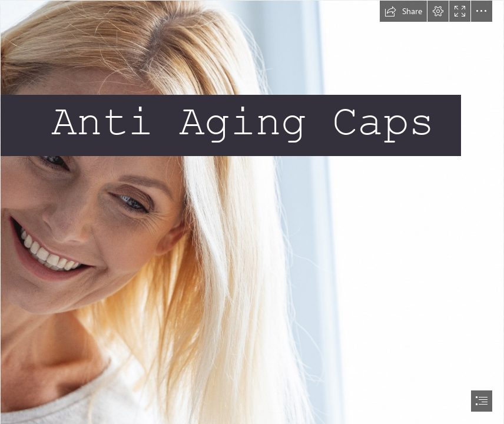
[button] (403, 11)
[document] (252, 212)
